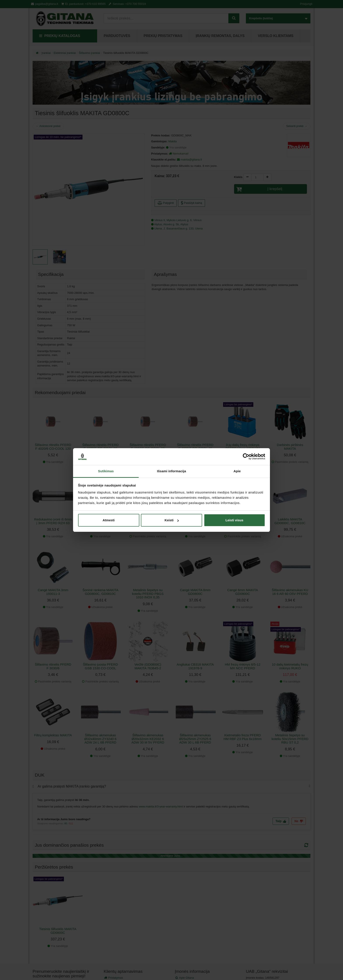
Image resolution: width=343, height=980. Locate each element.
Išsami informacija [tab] (172, 471)
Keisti (172, 520)
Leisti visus (234, 520)
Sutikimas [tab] (106, 471)
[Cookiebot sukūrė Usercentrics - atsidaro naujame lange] (246, 457)
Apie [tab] (237, 471)
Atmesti (109, 520)
